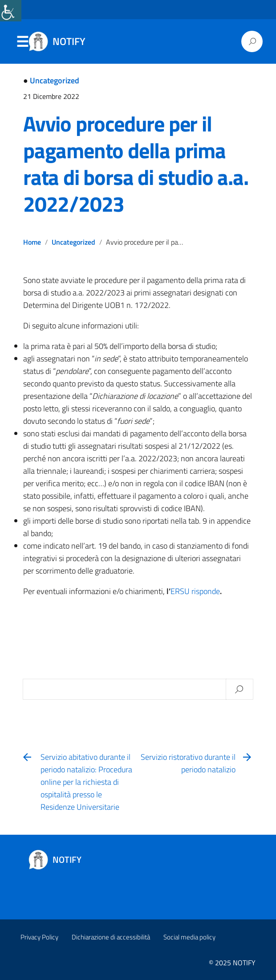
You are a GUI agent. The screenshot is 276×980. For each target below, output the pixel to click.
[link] (11, 11)
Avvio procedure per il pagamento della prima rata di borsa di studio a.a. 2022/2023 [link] (136, 164)
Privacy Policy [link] (39, 937)
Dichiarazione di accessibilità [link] (111, 937)
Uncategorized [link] (55, 80)
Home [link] (32, 242)
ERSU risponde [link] (195, 591)
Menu (22, 42)
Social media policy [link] (189, 937)
